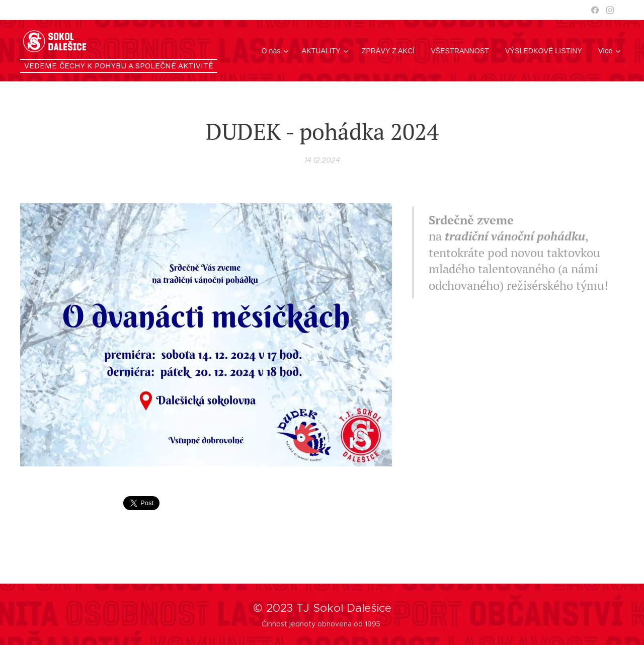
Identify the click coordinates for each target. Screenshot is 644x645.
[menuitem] (279, 51)
